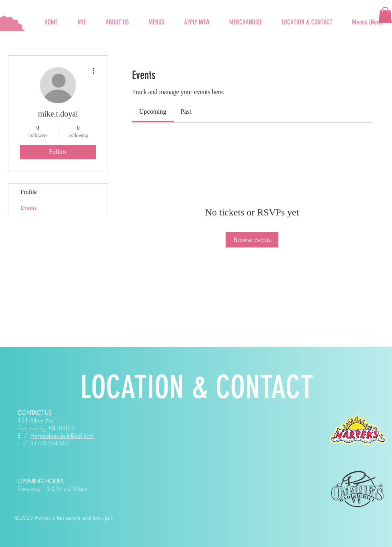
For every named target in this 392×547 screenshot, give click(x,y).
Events (29, 208)
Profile (29, 192)
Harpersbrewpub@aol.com (62, 435)
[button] (156, 18)
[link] (153, 112)
